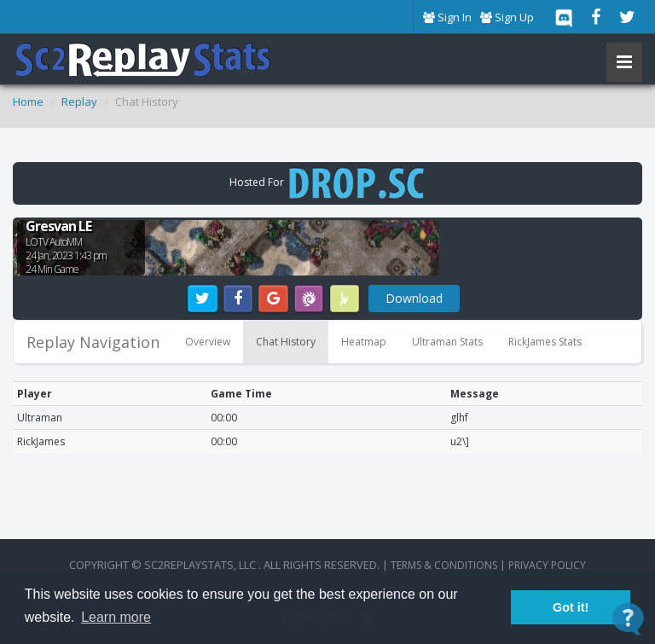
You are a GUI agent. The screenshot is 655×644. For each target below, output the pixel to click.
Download (414, 298)
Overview (208, 342)
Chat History (286, 342)
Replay (79, 102)
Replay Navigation (93, 342)
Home (28, 102)
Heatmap (364, 342)
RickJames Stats (545, 342)
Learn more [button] (116, 617)
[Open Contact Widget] (628, 619)
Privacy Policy (547, 565)
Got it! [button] (571, 607)
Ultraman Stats (447, 342)
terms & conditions (444, 565)
